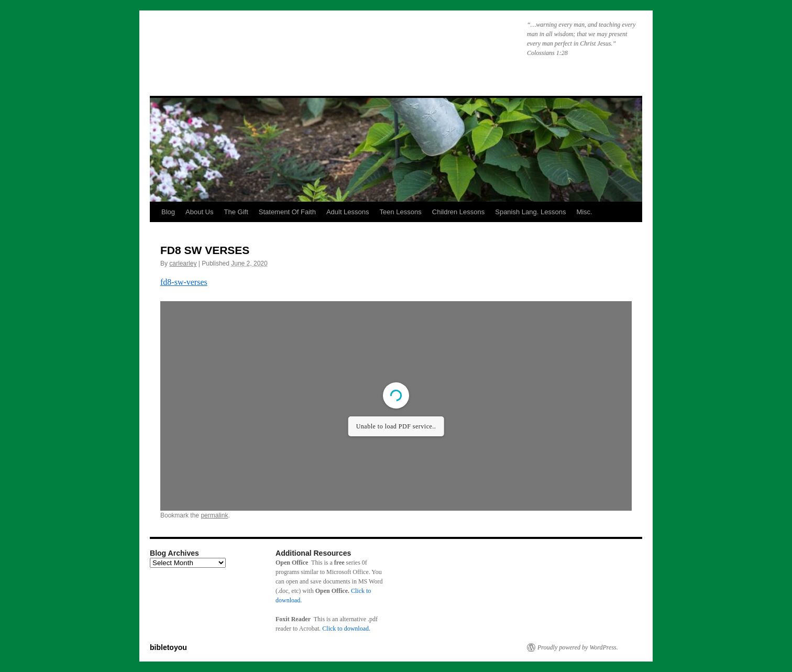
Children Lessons (458, 212)
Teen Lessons (401, 212)
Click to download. (346, 629)
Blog (168, 212)
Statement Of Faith (287, 212)
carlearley (183, 263)
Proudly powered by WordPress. (578, 647)
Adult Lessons (348, 212)
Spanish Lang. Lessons (530, 212)
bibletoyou (282, 45)
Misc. (584, 212)
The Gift (236, 212)
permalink (214, 515)
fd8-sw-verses (184, 282)
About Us (199, 212)
